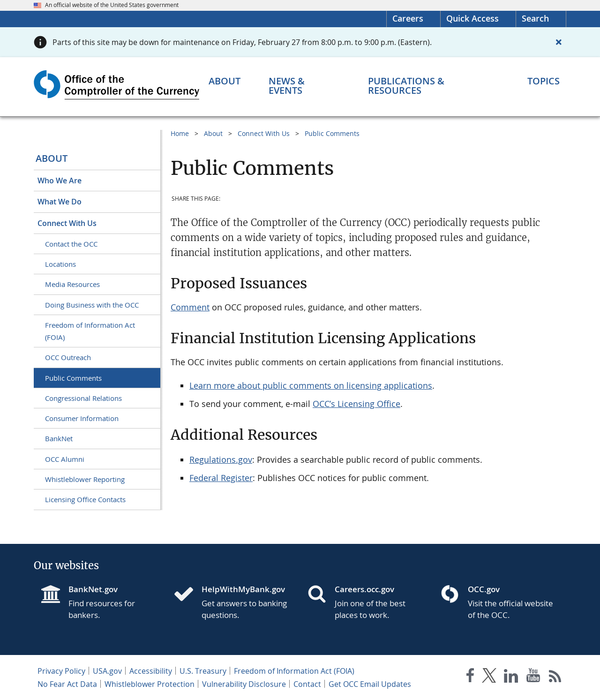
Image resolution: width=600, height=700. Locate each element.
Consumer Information (82, 418)
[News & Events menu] (304, 86)
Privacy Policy (61, 671)
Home (180, 133)
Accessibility (151, 671)
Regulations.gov (221, 459)
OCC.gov (484, 589)
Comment (190, 307)
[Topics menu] (544, 81)
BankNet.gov (93, 589)
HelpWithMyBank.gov (243, 589)
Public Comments (73, 378)
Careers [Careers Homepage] (408, 18)
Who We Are (60, 181)
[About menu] (225, 81)
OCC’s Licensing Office (356, 404)
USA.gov (107, 671)
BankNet (59, 438)
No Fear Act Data (67, 684)
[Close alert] (559, 42)
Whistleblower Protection (150, 684)
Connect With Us (67, 223)
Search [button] (535, 18)
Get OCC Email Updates (370, 684)
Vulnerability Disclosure (244, 684)
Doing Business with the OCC (92, 305)
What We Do (60, 202)
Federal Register (221, 478)
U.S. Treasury (203, 671)
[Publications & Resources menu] (434, 86)
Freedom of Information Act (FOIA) (90, 331)
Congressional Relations (83, 398)
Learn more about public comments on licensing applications (311, 385)
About (52, 158)
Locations (60, 264)
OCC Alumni (65, 459)
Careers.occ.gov (364, 589)
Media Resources (72, 284)
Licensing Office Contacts (85, 499)
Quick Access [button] (472, 18)
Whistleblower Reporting (85, 479)
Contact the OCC (71, 244)
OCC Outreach (68, 357)
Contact (307, 684)
